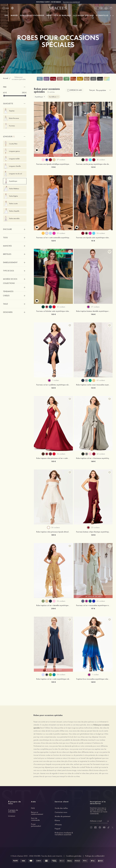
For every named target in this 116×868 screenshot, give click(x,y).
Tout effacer (54, 97)
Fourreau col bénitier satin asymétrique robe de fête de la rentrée (53, 311)
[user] (106, 8)
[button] (15, 87)
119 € (53, 167)
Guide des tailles (61, 808)
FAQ (33, 808)
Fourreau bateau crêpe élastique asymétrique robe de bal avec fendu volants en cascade (93, 532)
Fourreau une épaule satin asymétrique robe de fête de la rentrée (93, 238)
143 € (53, 388)
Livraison (12, 816)
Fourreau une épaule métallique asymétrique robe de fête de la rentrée (53, 164)
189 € (53, 535)
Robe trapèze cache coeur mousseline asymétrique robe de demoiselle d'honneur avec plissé (93, 385)
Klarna (57, 821)
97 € (93, 609)
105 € (53, 314)
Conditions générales (74, 856)
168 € (93, 461)
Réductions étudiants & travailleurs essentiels (64, 834)
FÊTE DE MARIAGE (62, 15)
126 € (53, 241)
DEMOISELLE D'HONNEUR (32, 15)
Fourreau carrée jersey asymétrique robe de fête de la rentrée (93, 164)
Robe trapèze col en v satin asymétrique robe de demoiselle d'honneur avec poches (53, 679)
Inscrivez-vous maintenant (71, 2)
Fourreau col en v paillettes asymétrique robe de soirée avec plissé (53, 385)
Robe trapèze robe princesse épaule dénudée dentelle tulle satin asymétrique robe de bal (53, 532)
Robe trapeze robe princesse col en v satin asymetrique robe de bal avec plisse (53, 458)
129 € (93, 535)
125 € (93, 167)
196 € (93, 314)
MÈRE (49, 15)
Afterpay (58, 825)
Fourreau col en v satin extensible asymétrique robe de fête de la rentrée (53, 238)
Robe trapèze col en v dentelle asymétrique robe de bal (53, 605)
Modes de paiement (63, 816)
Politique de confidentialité (95, 856)
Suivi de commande (35, 819)
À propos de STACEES (13, 811)
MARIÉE (14, 15)
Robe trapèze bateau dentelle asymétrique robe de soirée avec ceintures (93, 311)
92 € (93, 241)
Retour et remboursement (37, 813)
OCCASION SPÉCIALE (83, 15)
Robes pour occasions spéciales (19, 78)
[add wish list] (70, 105)
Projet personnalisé (36, 825)
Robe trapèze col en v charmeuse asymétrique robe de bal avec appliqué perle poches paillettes (93, 458)
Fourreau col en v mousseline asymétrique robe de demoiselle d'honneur (93, 605)
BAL (7, 15)
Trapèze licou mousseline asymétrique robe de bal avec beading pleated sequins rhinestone (93, 679)
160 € (93, 682)
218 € (53, 609)
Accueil (6, 78)
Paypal (57, 829)
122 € (93, 388)
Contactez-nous (61, 812)
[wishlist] (101, 8)
